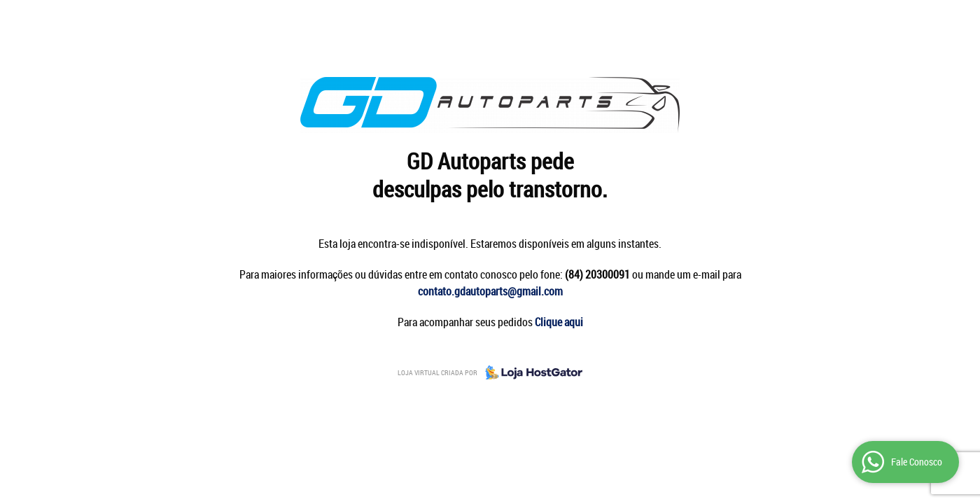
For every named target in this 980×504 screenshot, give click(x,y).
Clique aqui (559, 322)
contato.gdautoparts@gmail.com (490, 291)
